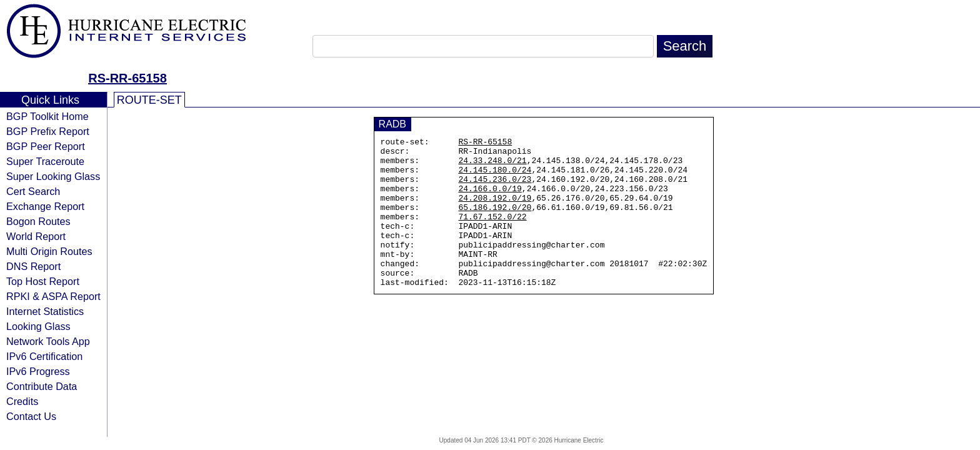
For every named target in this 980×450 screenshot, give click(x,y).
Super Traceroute (45, 161)
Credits (22, 401)
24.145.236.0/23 (495, 188)
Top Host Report (43, 281)
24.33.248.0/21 (492, 166)
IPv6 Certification (44, 356)
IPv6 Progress (38, 371)
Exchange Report (45, 206)
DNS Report (33, 266)
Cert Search (33, 191)
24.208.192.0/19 (495, 211)
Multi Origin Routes (49, 251)
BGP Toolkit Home (47, 116)
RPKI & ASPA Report (53, 296)
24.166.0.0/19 (490, 199)
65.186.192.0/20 (495, 222)
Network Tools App (48, 341)
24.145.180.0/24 (495, 177)
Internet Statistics (45, 311)
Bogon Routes (38, 221)
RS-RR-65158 (127, 78)
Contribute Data (42, 386)
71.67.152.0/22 (492, 233)
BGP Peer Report (46, 146)
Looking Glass (38, 326)
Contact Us (31, 416)
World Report (36, 236)
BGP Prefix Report (48, 131)
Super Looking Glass (53, 176)
